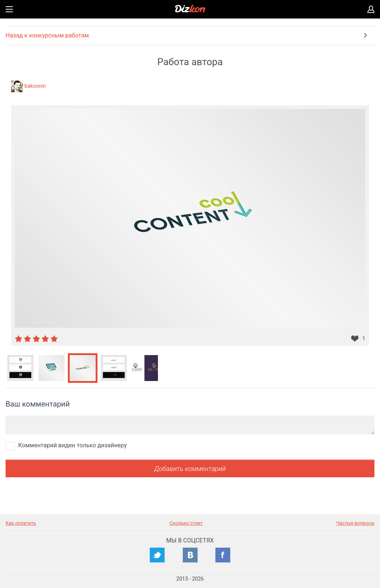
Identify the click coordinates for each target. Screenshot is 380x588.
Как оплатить (21, 523)
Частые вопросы (355, 523)
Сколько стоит (186, 523)
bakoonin (35, 86)
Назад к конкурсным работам (47, 35)
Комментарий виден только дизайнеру (72, 445)
